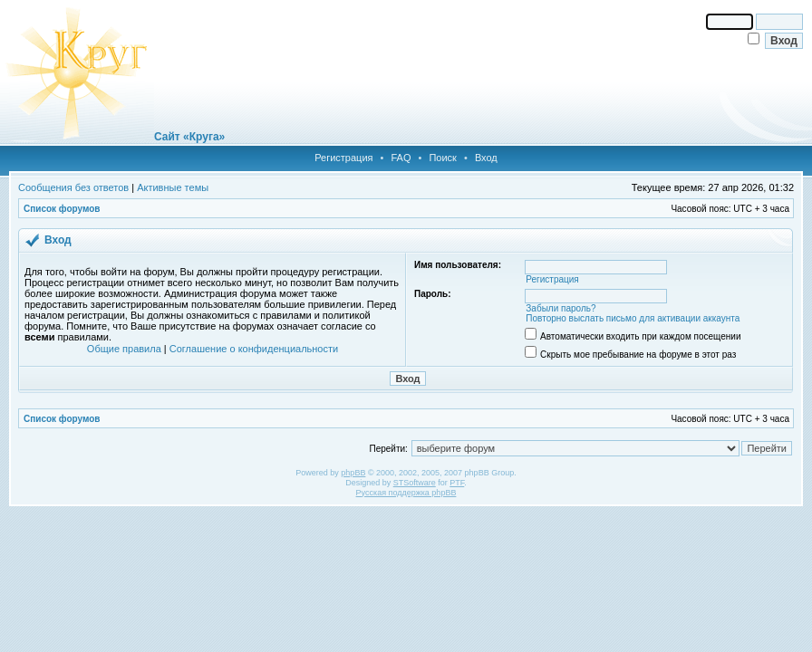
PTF (457, 483)
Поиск (442, 158)
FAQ (401, 158)
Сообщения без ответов (73, 187)
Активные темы (173, 187)
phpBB (353, 473)
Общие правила (124, 349)
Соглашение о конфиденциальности (254, 349)
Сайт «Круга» (189, 137)
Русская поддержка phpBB (406, 493)
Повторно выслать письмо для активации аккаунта (633, 318)
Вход (486, 158)
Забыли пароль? (561, 308)
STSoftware (415, 483)
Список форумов (62, 209)
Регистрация (343, 158)
